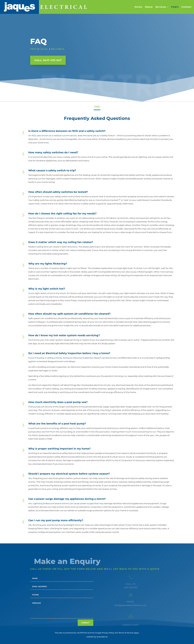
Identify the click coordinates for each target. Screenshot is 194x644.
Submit (85, 623)
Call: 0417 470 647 (48, 60)
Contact (186, 7)
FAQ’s (175, 7)
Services (161, 7)
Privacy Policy (108, 633)
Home (138, 7)
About (149, 7)
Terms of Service (126, 633)
